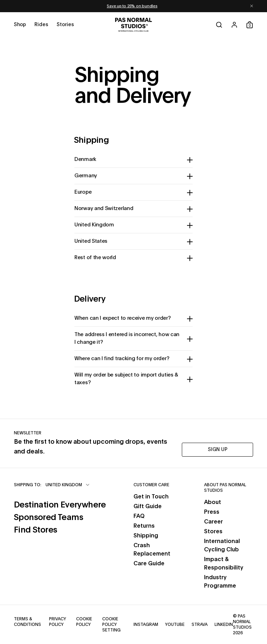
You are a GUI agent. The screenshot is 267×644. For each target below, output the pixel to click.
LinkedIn (224, 624)
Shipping (146, 536)
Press (212, 512)
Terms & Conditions (28, 622)
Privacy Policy (59, 622)
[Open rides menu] (41, 25)
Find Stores (60, 529)
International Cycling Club (222, 545)
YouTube (175, 624)
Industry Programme (220, 582)
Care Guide (149, 564)
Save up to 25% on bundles (132, 6)
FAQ (139, 516)
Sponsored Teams (60, 517)
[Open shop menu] (20, 25)
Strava (200, 624)
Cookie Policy (86, 622)
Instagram (146, 624)
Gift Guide (148, 506)
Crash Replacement (152, 550)
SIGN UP (218, 450)
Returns (144, 526)
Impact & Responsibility (224, 564)
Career (213, 522)
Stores (213, 532)
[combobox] (68, 485)
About (213, 502)
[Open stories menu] (65, 25)
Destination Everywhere (60, 504)
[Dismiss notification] (252, 6)
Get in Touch (151, 497)
